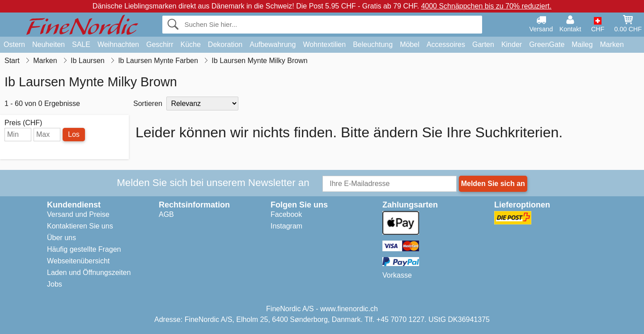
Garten (483, 44)
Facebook (286, 214)
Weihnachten (118, 44)
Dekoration (225, 44)
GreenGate (547, 44)
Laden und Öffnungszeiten (89, 273)
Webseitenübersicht (78, 261)
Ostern (14, 44)
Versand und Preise (78, 214)
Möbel (410, 44)
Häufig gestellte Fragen (84, 249)
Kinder (512, 44)
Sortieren (148, 104)
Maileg (582, 44)
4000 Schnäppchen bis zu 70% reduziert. (486, 6)
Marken (612, 44)
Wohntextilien (324, 44)
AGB (166, 214)
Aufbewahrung (273, 44)
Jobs (55, 284)
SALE (81, 44)
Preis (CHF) (23, 123)
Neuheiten (49, 44)
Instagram (286, 226)
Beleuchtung (373, 44)
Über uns (61, 238)
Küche (190, 44)
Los (74, 134)
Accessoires (446, 44)
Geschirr (160, 44)
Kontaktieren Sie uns (80, 226)
